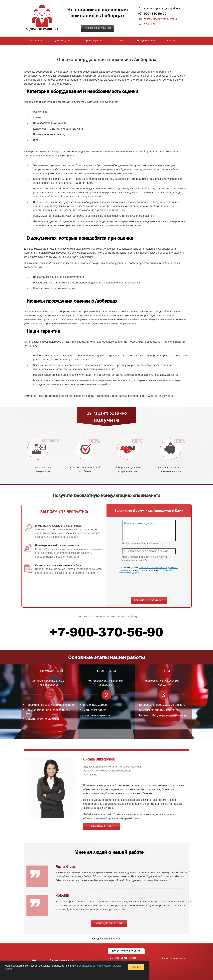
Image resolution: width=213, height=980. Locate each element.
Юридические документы (107, 939)
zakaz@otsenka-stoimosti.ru (160, 19)
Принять (136, 967)
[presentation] (148, 587)
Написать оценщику (101, 826)
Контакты (173, 41)
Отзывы (119, 41)
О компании (35, 41)
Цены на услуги (63, 41)
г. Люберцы (151, 24)
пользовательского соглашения (153, 568)
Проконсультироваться (98, 28)
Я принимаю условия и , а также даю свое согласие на (149, 570)
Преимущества (93, 41)
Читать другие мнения (109, 924)
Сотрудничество (145, 41)
